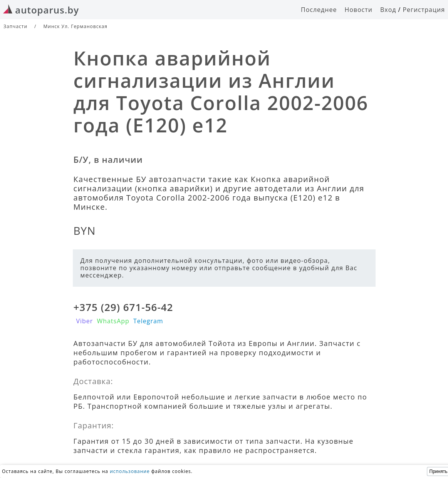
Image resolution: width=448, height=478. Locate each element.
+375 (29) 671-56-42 (123, 307)
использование (130, 471)
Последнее (319, 10)
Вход (388, 10)
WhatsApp (113, 321)
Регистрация (424, 10)
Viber (85, 321)
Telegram (148, 321)
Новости (358, 10)
